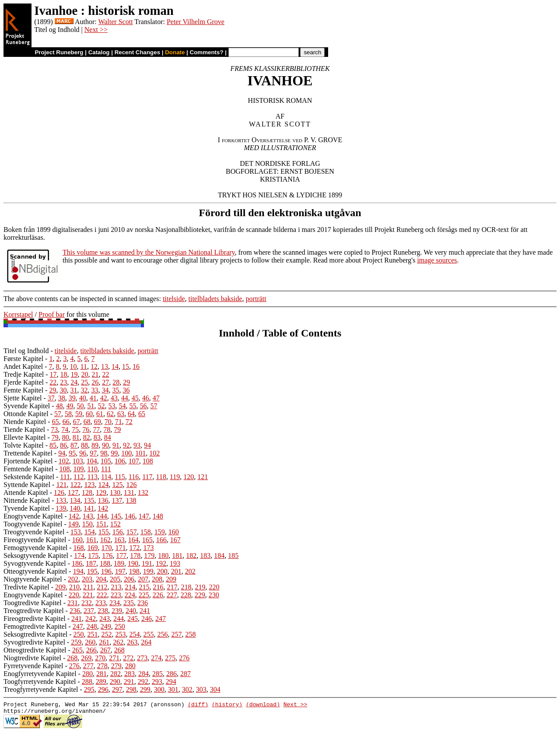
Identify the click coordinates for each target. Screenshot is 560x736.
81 (76, 437)
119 (175, 477)
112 (79, 477)
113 (93, 477)
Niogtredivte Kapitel (32, 658)
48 (59, 406)
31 (73, 390)
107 (134, 461)
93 (137, 445)
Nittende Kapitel (27, 500)
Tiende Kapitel (24, 429)
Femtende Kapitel (28, 469)
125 (117, 485)
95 (72, 453)
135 (89, 500)
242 (91, 619)
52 (101, 406)
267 (105, 650)
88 (84, 445)
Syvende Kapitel (27, 406)
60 (89, 414)
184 (219, 556)
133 (61, 500)
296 (103, 689)
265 (77, 650)
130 (115, 492)
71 (119, 422)
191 (147, 563)
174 (79, 556)
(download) (263, 705)
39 (72, 398)
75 (75, 429)
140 (75, 508)
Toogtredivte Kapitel (33, 603)
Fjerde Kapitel (24, 382)
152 (115, 524)
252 (107, 634)
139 (61, 508)
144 (102, 516)
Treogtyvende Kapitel (34, 532)
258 (191, 634)
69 (98, 422)
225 (144, 595)
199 (148, 571)
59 (79, 414)
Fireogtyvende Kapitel (35, 540)
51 (91, 406)
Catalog (99, 52)
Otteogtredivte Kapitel (35, 650)
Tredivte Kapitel (26, 587)
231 (73, 603)
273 (142, 658)
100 (126, 453)
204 (101, 579)
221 (88, 595)
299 (145, 689)
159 (160, 532)
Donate (175, 52)
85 (53, 445)
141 (89, 508)
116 (134, 477)
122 (75, 485)
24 (74, 382)
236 (143, 603)
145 (116, 516)
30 (63, 390)
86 (63, 445)
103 (78, 461)
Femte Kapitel (23, 390)
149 (73, 524)
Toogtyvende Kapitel (33, 524)
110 (93, 469)
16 (136, 366)
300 (159, 689)
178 (135, 556)
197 (120, 571)
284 (143, 674)
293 (157, 682)
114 (106, 477)
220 (214, 587)
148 (158, 516)
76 (86, 429)
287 (185, 674)
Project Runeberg (59, 52)
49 (70, 406)
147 (144, 516)
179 (149, 556)
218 (186, 587)
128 (87, 492)
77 (96, 429)
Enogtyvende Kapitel (33, 516)
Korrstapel (18, 314)
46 (146, 398)
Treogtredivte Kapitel (34, 611)
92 (126, 445)
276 (184, 658)
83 (97, 437)
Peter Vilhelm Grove (196, 22)
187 (91, 563)
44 (125, 398)
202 (190, 571)
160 (174, 532)
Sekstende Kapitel (29, 477)
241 (145, 611)
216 (158, 587)
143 (88, 516)
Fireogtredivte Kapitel (35, 619)
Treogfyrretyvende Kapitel (41, 689)
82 (87, 437)
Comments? (207, 52)
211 (88, 587)
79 (117, 429)
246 (147, 619)
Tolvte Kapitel (24, 445)
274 (156, 658)
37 (51, 398)
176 (107, 556)
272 (128, 658)
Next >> (96, 30)
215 (144, 587)
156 (118, 532)
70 (108, 422)
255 (149, 634)
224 (130, 595)
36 (126, 390)
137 (117, 500)
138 (131, 500)
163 (119, 540)
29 (126, 382)
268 (119, 650)
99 (114, 453)
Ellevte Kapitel (24, 437)
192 (161, 563)
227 (172, 595)
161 (91, 540)
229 (200, 595)
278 (102, 666)
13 (105, 366)
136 (103, 500)
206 (129, 579)
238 (103, 611)
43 (114, 398)
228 (186, 595)
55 (133, 406)
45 (135, 398)
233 (101, 603)
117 (147, 477)
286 (171, 674)
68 (87, 422)
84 (108, 437)
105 (106, 461)
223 (116, 595)
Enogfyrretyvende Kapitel (40, 674)
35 (115, 390)
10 (73, 366)
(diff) (198, 705)
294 (171, 682)
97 (93, 453)
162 (105, 540)
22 (106, 374)
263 (132, 642)
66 (66, 422)
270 (100, 658)
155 (104, 532)
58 (68, 414)
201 (176, 571)
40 (83, 398)
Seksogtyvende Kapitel (36, 556)
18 (64, 374)
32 (84, 390)
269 (86, 658)
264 (146, 642)
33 (94, 390)
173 (149, 548)
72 (129, 422)
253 (121, 634)
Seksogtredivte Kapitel (35, 634)
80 (66, 437)
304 (215, 689)
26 (95, 382)
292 (143, 682)
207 (143, 579)
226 (158, 595)
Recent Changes (137, 52)
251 (93, 634)
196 (106, 571)
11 (84, 366)
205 (115, 579)
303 (201, 689)
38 (62, 398)
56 (143, 406)
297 (117, 689)
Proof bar (52, 314)
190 (133, 563)
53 (112, 406)
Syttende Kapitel (27, 485)
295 (89, 689)
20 (85, 374)
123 (89, 485)
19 (74, 374)
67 (77, 422)
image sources (437, 260)
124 (103, 485)
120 (189, 477)
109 (79, 469)
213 (116, 587)
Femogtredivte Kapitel (35, 626)
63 (121, 414)
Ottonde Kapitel (26, 414)
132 (143, 492)
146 (130, 516)
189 (119, 563)
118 (161, 477)
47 (156, 398)
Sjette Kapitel (23, 398)
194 (78, 571)
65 (142, 414)
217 (172, 587)
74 (65, 429)
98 (104, 453)
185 (233, 556)
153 (76, 532)
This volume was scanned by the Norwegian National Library (149, 252)
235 (129, 603)
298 (131, 689)
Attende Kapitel (26, 492)
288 (87, 682)
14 (115, 366)
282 (115, 674)
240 (131, 611)
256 (163, 634)
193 (175, 563)
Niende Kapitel (25, 422)
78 (107, 429)
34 (105, 390)
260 (90, 642)
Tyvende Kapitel (27, 508)
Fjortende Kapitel (28, 461)
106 (120, 461)
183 (205, 556)
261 (104, 642)
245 (133, 619)
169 (93, 548)
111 (106, 469)
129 (101, 492)
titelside (174, 299)
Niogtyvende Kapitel (33, 579)
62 (110, 414)
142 (103, 508)
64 (131, 414)
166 (161, 540)
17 (53, 374)
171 (121, 548)
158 (146, 532)
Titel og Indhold (26, 351)
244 (119, 619)
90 (105, 445)
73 (54, 429)
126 (131, 485)
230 (214, 595)
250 (120, 626)
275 (170, 658)
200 (162, 571)
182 (191, 556)
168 (79, 548)
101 (140, 453)
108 (148, 461)
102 (154, 453)
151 (101, 524)
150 (87, 524)
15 (126, 366)
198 (134, 571)
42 (104, 398)
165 (147, 540)
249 (106, 626)
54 (122, 406)
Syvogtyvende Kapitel (35, 563)
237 (89, 611)
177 (121, 556)
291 (129, 682)
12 (94, 366)
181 (177, 556)
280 (130, 666)
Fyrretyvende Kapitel (33, 666)
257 (177, 634)
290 (115, 682)
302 (187, 689)
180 (163, 556)
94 (147, 445)
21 (95, 374)
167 (175, 540)
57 (154, 406)
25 (84, 382)
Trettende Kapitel (28, 453)
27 (105, 382)
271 (114, 658)
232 (87, 603)
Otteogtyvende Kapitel (35, 571)
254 (135, 634)
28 (116, 382)
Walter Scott (115, 22)
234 (115, 603)
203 (87, 579)
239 (117, 611)
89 (95, 445)
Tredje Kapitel (24, 374)
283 (129, 674)
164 (133, 540)
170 (107, 548)
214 (130, 587)
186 (77, 563)
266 (91, 650)
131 (129, 492)
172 (135, 548)
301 (173, 689)
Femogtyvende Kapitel (35, 548)
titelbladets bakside (215, 299)
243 (105, 619)
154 (90, 532)
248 (92, 626)
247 (161, 619)
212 (102, 587)
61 (100, 414)
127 (73, 492)
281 (101, 674)
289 (101, 682)
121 (203, 477)
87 (74, 445)
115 (120, 477)
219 (200, 587)
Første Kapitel (23, 359)
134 (75, 500)
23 (63, 382)
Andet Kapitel (23, 366)
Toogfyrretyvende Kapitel (40, 682)
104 (92, 461)
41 (93, 398)
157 (132, 532)
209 (171, 579)
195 (92, 571)
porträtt (256, 299)
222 (102, 595)
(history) (227, 705)
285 (157, 674)
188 (105, 563)
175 (93, 556)
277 (88, 666)
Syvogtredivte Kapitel (34, 642)
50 (80, 406)
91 (116, 445)
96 (83, 453)
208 (157, 579)
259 (76, 642)
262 (118, 642)
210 (74, 587)
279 (116, 666)
